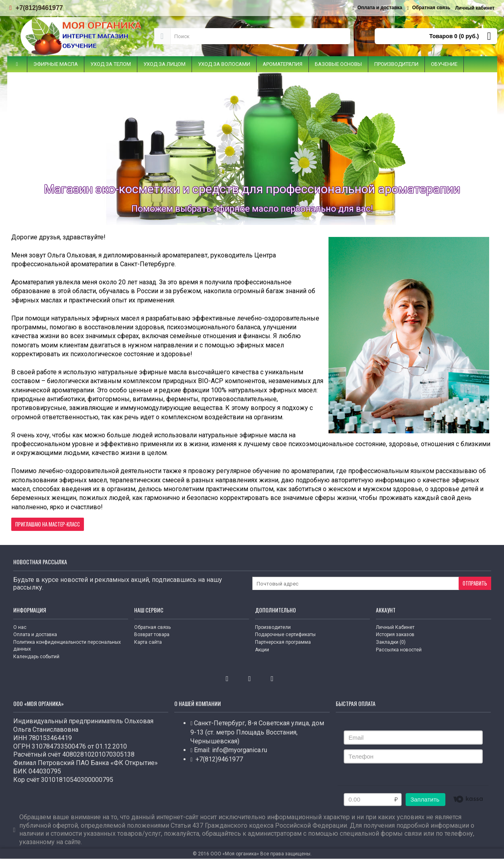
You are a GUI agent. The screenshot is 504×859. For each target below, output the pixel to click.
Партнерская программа (283, 642)
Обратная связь (152, 627)
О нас (20, 627)
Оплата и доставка (35, 635)
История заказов (395, 635)
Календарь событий (36, 657)
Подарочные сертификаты (285, 635)
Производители (273, 627)
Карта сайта (148, 642)
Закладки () (391, 642)
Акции (262, 650)
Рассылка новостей (399, 650)
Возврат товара (152, 635)
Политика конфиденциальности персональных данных (67, 646)
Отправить (475, 583)
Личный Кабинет (395, 627)
